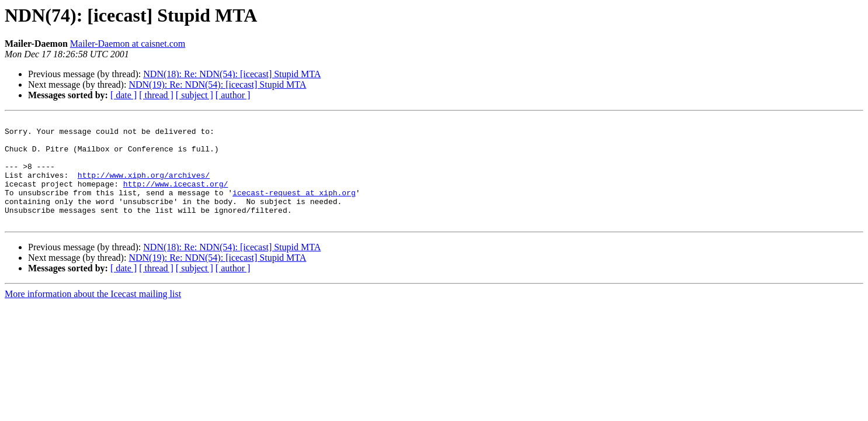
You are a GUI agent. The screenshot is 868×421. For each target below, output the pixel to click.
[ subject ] (195, 95)
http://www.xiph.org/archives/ (144, 187)
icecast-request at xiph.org (294, 208)
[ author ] (233, 95)
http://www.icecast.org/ (176, 198)
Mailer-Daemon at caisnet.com (128, 44)
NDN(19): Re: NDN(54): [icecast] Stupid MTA (217, 84)
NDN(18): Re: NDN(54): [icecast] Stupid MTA (232, 74)
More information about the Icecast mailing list (93, 315)
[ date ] (124, 95)
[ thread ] (156, 95)
